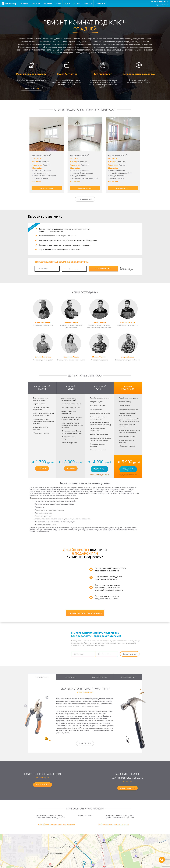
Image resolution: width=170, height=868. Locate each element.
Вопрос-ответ (48, 3)
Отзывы (58, 3)
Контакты (67, 3)
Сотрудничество (100, 3)
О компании (24, 3)
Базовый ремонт (71, 388)
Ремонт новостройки (128, 388)
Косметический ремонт (42, 388)
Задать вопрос (85, 743)
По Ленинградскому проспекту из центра (114, 824)
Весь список (37, 182)
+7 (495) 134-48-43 (159, 2)
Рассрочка (77, 3)
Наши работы (36, 3)
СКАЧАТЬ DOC (31, 88)
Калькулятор (88, 3)
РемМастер (9, 3)
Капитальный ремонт (99, 388)
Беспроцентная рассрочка (139, 74)
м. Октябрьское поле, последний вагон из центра (56, 824)
